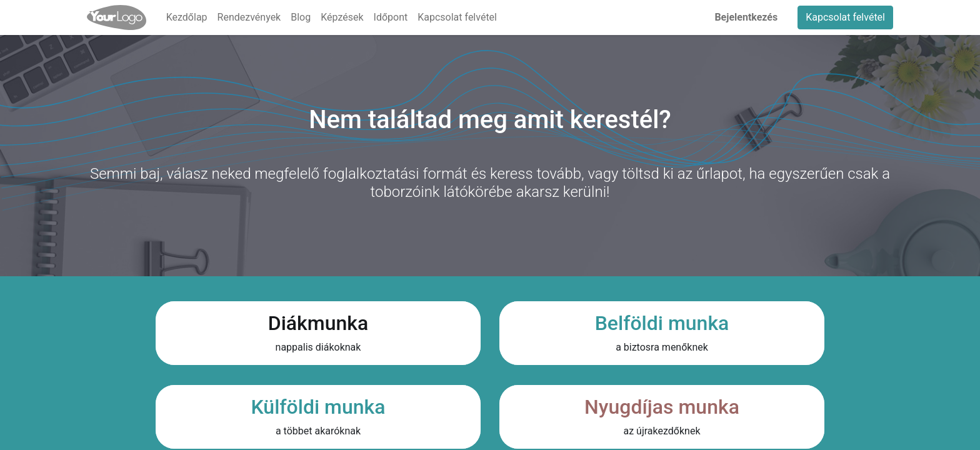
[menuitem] (187, 17)
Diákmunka (318, 323)
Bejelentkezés (746, 17)
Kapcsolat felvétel (845, 17)
